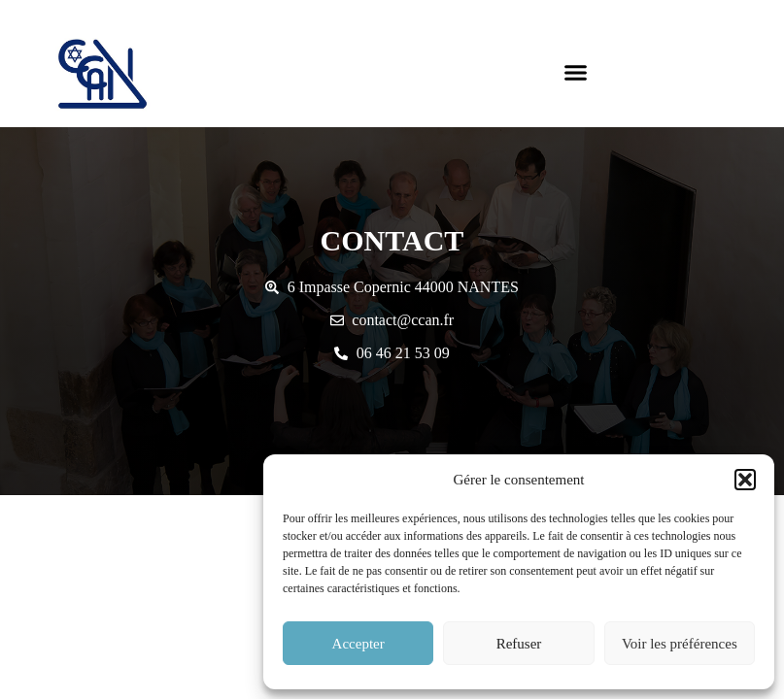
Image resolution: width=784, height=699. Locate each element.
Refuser (519, 644)
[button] (745, 480)
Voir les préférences (680, 644)
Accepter (358, 644)
